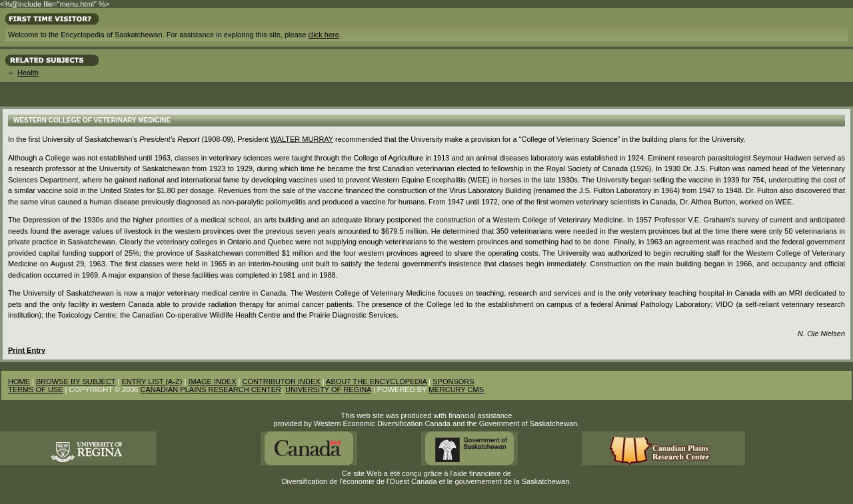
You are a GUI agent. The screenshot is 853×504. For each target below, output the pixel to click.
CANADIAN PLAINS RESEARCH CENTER (211, 389)
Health (28, 73)
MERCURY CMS (456, 389)
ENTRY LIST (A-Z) (152, 381)
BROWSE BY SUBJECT (76, 381)
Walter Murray (302, 139)
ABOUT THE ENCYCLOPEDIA (376, 381)
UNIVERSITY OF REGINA (328, 389)
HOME (19, 381)
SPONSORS (453, 381)
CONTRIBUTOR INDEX (282, 381)
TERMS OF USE (36, 389)
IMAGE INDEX (212, 381)
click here (323, 35)
